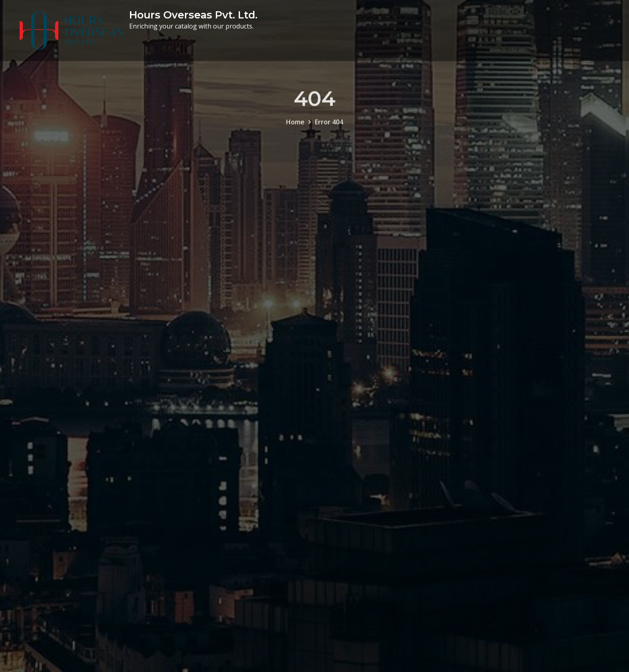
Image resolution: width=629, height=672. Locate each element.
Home (295, 126)
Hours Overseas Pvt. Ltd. (193, 15)
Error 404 (329, 126)
